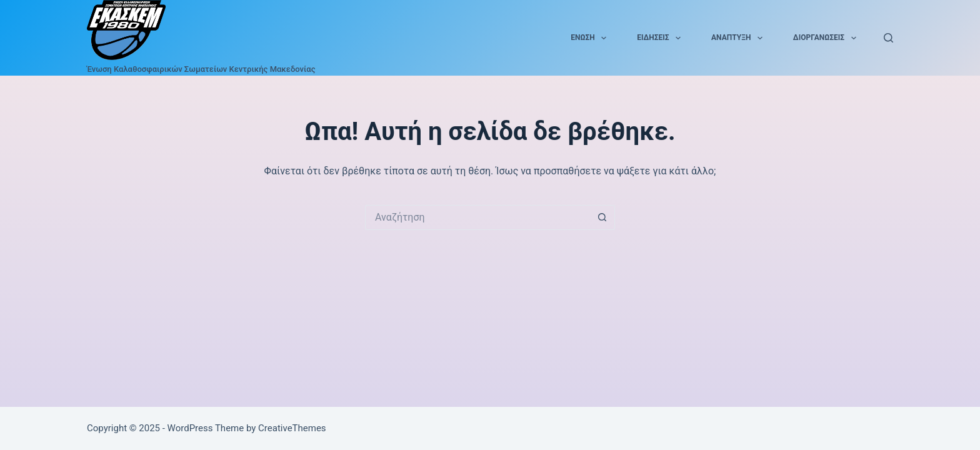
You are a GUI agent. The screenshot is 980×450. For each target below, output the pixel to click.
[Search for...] (477, 217)
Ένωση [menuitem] (591, 38)
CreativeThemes (292, 428)
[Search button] (602, 217)
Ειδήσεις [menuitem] (661, 38)
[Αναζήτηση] (888, 38)
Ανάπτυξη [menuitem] (739, 38)
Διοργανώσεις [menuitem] (827, 38)
